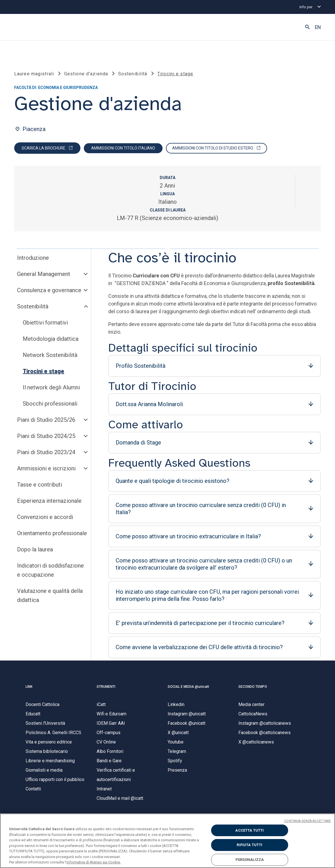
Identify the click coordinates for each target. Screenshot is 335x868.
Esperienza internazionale (49, 501)
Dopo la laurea (35, 549)
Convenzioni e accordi (45, 517)
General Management (44, 274)
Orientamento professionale (52, 533)
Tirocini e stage (43, 371)
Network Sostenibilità (50, 355)
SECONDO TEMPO (253, 687)
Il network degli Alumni (51, 387)
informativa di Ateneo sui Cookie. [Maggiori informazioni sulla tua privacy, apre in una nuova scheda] (94, 862)
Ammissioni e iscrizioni (46, 468)
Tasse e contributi (39, 485)
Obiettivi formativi (45, 323)
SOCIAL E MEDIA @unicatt (188, 687)
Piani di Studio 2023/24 (46, 452)
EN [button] (318, 27)
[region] (167, 841)
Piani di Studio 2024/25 (46, 436)
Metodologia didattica (51, 339)
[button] (307, 27)
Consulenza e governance (49, 290)
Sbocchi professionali (50, 404)
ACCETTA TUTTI (249, 830)
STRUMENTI (106, 687)
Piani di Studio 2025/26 (46, 420)
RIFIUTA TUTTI (249, 845)
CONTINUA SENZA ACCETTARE (307, 821)
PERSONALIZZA (250, 860)
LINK (29, 687)
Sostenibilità (33, 306)
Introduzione (33, 258)
